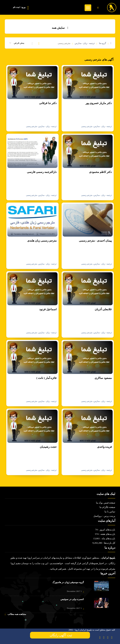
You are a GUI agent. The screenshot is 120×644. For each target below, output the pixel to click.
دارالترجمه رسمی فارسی (42, 172)
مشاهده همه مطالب (15, 614)
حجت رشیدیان (48, 447)
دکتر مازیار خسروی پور (99, 103)
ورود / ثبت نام (19, 7)
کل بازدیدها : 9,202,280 (104, 543)
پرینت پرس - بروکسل (104, 516)
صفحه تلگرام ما (107, 507)
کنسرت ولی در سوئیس (72, 599)
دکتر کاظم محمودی (100, 172)
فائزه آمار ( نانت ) (47, 378)
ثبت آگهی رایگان (60, 635)
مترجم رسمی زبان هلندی (42, 241)
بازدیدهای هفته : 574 (105, 534)
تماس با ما (110, 512)
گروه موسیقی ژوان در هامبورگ (68, 582)
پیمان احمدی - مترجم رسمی (95, 241)
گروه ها (102, 43)
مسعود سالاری (103, 378)
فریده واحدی (104, 447)
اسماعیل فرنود (48, 309)
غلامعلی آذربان (103, 309)
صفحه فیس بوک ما (106, 503)
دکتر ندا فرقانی (48, 103)
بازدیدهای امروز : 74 (105, 530)
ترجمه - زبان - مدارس (85, 43)
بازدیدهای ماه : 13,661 (104, 538)
